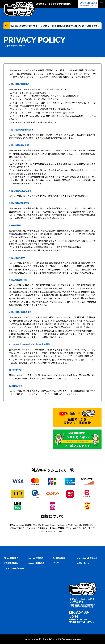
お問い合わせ (83, 563)
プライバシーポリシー (14, 568)
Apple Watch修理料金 (87, 558)
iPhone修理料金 (11, 558)
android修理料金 (36, 558)
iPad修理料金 (59, 558)
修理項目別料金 (11, 563)
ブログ (56, 563)
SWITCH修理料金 (36, 563)
